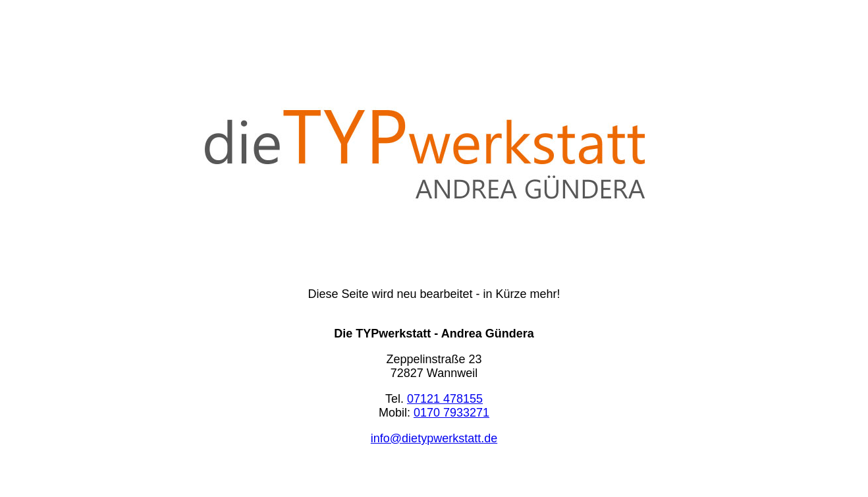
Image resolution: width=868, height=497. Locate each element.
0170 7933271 (451, 413)
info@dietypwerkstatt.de (434, 438)
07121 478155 (445, 399)
